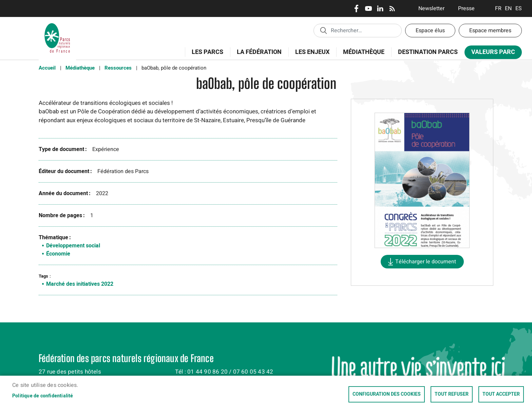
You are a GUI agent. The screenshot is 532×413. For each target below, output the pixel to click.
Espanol (519, 8)
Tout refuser (452, 394)
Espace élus (430, 31)
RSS (392, 8)
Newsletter (431, 8)
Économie (58, 254)
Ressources (118, 68)
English (508, 8)
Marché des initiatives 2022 (80, 284)
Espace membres (490, 31)
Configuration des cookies (387, 394)
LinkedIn (380, 8)
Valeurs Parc (491, 53)
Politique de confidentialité (43, 396)
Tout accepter (501, 394)
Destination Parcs (428, 52)
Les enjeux (310, 56)
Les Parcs (205, 56)
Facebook (356, 8)
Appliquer (323, 30)
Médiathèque (364, 52)
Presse (466, 8)
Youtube (368, 8)
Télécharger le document (426, 262)
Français (498, 8)
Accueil (47, 68)
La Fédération (257, 56)
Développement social (73, 246)
